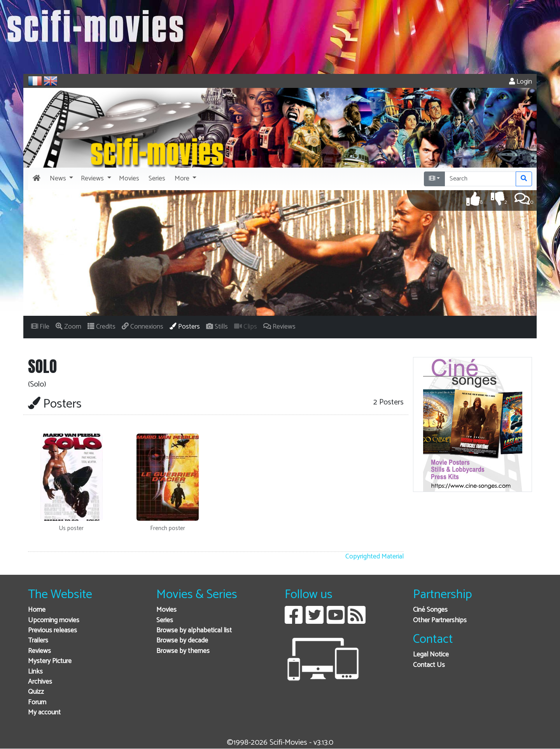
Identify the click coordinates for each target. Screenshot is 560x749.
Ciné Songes (430, 610)
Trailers (38, 641)
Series (165, 620)
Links (35, 672)
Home (37, 610)
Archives (40, 682)
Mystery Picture (50, 661)
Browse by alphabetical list (194, 631)
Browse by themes (183, 651)
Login (521, 82)
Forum (37, 703)
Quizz (36, 692)
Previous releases (52, 631)
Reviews (39, 651)
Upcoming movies (54, 620)
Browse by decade (182, 641)
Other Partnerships (440, 620)
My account (44, 713)
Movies (166, 610)
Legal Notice (431, 655)
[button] (61, 179)
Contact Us (429, 665)
